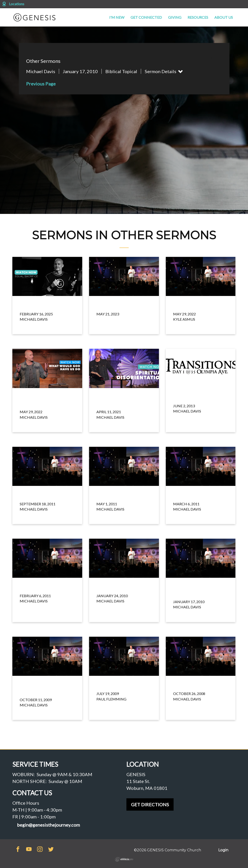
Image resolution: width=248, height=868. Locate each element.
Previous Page (41, 84)
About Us (224, 17)
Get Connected (146, 17)
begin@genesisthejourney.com (48, 825)
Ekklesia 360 (124, 859)
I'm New (117, 17)
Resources (198, 17)
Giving (175, 17)
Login (223, 850)
